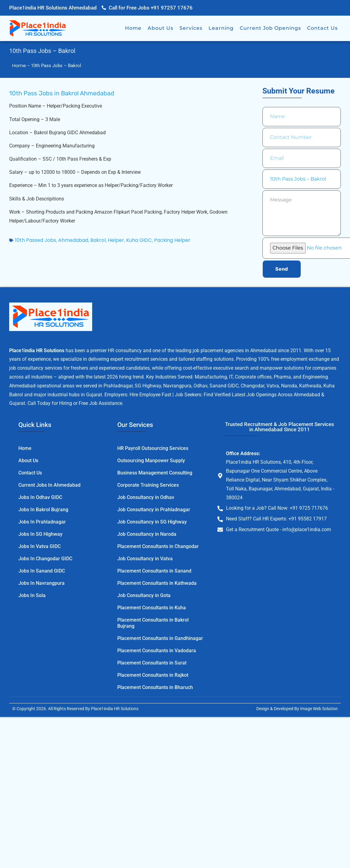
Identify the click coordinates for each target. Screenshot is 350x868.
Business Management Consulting (155, 473)
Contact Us (322, 28)
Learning (221, 28)
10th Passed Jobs (36, 240)
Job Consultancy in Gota (144, 595)
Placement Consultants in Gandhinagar (160, 638)
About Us (160, 28)
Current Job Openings (270, 28)
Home (133, 28)
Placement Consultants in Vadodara (157, 651)
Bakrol (98, 240)
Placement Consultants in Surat (152, 663)
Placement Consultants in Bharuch (155, 687)
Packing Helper (172, 240)
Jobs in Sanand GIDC (42, 571)
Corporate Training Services (148, 485)
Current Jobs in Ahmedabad (49, 485)
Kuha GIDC (139, 240)
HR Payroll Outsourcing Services (153, 448)
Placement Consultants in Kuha (152, 608)
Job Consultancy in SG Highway (152, 522)
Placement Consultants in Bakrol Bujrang (153, 623)
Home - (22, 65)
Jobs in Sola (32, 595)
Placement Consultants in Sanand (154, 571)
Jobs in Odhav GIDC (40, 497)
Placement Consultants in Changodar (158, 546)
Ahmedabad (73, 240)
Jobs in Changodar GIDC (45, 559)
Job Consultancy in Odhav (146, 497)
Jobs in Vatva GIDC (40, 546)
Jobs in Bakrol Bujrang (43, 510)
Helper (116, 240)
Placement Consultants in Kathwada (157, 583)
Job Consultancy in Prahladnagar (154, 510)
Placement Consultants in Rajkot (153, 675)
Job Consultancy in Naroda (147, 534)
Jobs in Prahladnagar (42, 522)
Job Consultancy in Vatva (145, 559)
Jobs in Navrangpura (41, 583)
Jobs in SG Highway (40, 534)
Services (191, 28)
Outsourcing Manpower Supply (151, 461)
